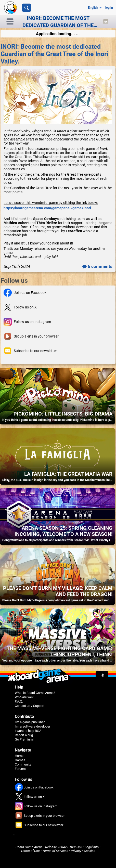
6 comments (97, 266)
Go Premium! (24, 739)
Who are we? (24, 697)
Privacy (76, 851)
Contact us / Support (30, 706)
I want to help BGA (28, 731)
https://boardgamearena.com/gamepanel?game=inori (47, 208)
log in (109, 8)
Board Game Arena (29, 847)
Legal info (92, 847)
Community (23, 764)
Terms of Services (55, 851)
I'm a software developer (33, 726)
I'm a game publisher (30, 722)
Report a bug (24, 735)
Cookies (90, 851)
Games (20, 760)
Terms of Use (30, 851)
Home (19, 756)
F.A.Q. (19, 701)
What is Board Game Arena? (35, 693)
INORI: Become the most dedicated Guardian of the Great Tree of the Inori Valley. (54, 54)
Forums (20, 769)
